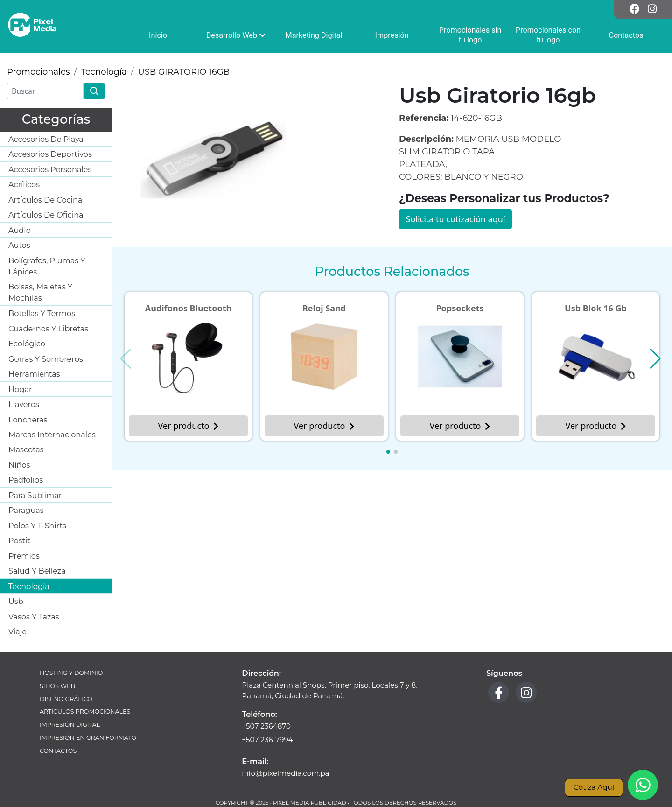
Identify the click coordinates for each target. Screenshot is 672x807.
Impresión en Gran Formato (88, 738)
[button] (388, 452)
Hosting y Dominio (71, 673)
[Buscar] (45, 91)
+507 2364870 (266, 726)
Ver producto (189, 426)
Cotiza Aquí (594, 787)
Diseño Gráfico (66, 699)
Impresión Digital (70, 725)
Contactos (58, 751)
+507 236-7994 (267, 740)
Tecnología (104, 72)
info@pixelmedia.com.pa (285, 773)
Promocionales (38, 72)
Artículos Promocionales (85, 712)
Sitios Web (57, 686)
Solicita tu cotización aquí (456, 219)
